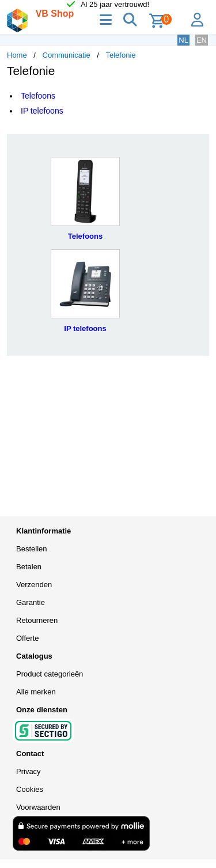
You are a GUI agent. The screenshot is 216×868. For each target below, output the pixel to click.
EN (202, 40)
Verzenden (34, 585)
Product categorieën (50, 674)
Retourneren (37, 620)
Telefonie (121, 55)
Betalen (29, 567)
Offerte (28, 638)
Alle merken (36, 692)
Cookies (30, 789)
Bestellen (31, 549)
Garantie (31, 602)
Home (17, 55)
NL (183, 40)
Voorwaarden (38, 807)
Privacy (29, 771)
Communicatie (67, 55)
